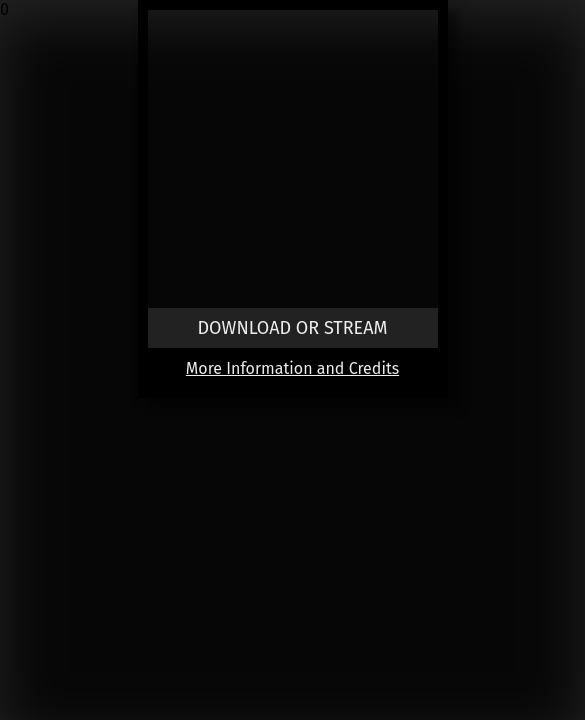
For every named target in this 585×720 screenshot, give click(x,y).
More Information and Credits (292, 368)
